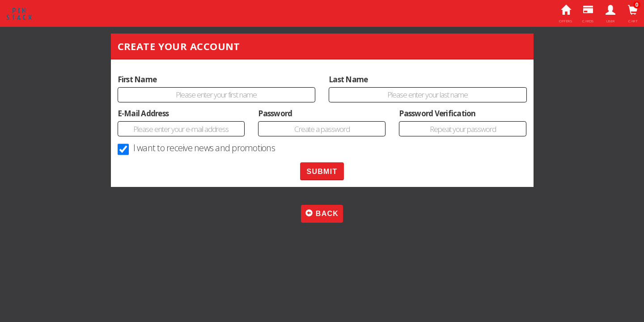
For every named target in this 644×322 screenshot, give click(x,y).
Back (322, 214)
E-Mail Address (143, 113)
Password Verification (437, 113)
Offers (566, 14)
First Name (137, 79)
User (611, 14)
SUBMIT (322, 172)
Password (275, 113)
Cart (633, 14)
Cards (588, 14)
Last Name (348, 79)
